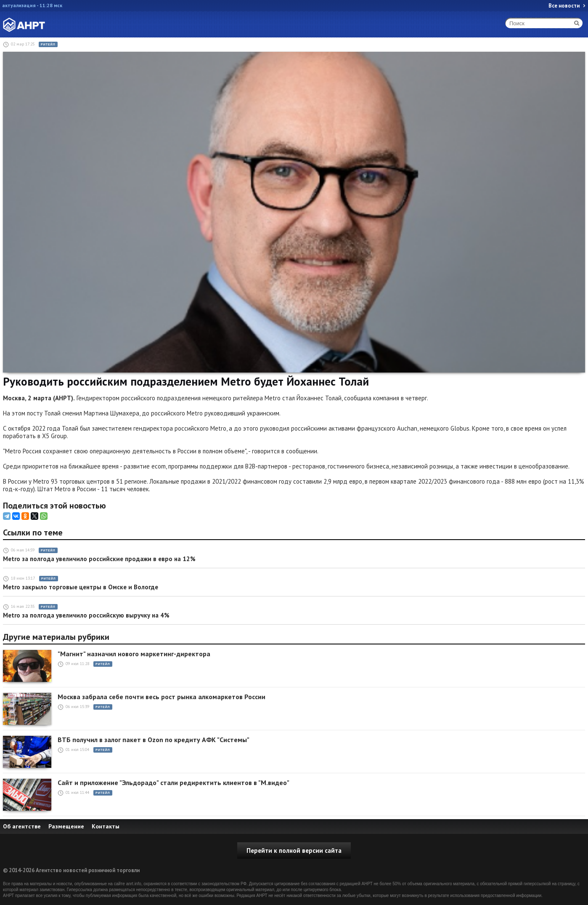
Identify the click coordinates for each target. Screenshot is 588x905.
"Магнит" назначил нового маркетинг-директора (134, 654)
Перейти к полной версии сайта (294, 850)
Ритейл (48, 44)
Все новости (564, 6)
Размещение (66, 826)
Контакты (106, 826)
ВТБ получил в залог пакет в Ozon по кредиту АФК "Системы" (154, 740)
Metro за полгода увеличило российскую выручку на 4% (86, 615)
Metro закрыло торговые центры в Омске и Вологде (81, 587)
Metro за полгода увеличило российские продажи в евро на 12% (99, 559)
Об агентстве (22, 826)
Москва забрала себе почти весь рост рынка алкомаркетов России (162, 697)
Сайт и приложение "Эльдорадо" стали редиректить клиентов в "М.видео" (173, 783)
